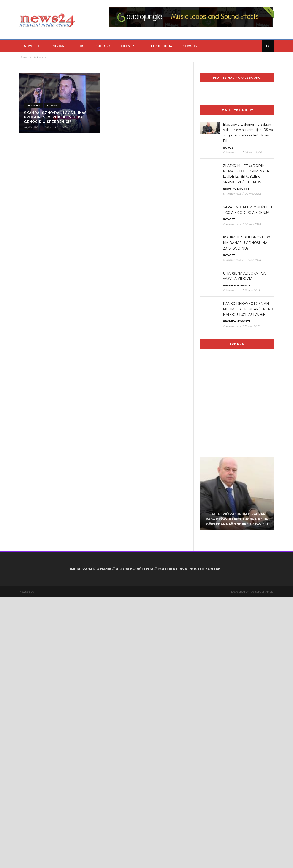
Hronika (57, 46)
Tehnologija (160, 46)
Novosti (32, 46)
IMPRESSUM (81, 839)
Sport (80, 46)
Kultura (103, 46)
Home (23, 57)
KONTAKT (214, 839)
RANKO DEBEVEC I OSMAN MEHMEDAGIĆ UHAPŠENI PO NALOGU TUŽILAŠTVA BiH (248, 309)
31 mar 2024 (253, 260)
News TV (190, 46)
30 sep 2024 (253, 224)
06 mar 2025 (253, 152)
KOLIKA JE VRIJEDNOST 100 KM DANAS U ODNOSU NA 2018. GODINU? (247, 243)
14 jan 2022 (31, 127)
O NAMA (104, 839)
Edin (46, 127)
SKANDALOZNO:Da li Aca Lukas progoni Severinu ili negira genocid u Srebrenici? (55, 117)
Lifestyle (130, 46)
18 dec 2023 (252, 326)
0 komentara (61, 127)
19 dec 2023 (252, 290)
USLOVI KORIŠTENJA (134, 839)
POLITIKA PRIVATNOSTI (179, 839)
